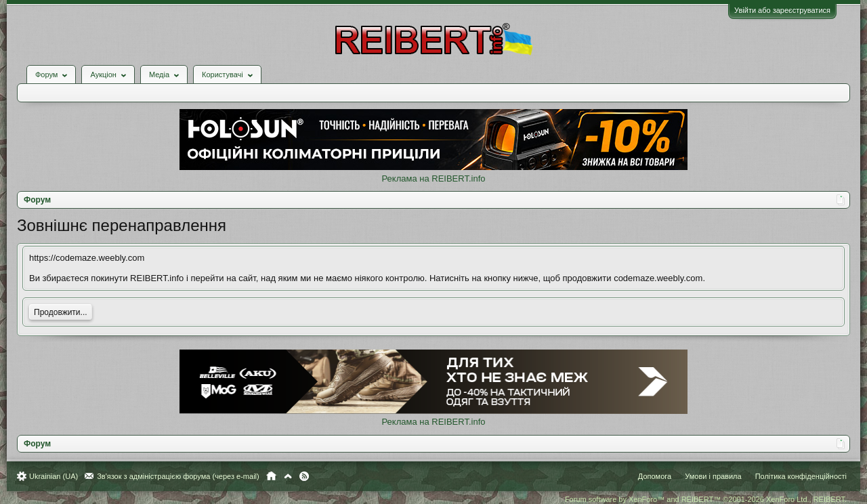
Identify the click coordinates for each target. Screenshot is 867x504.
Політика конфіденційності (801, 476)
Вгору (288, 476)
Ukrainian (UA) (54, 476)
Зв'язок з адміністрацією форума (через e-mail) (178, 476)
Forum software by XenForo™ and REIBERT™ (706, 499)
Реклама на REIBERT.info (433, 178)
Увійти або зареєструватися (782, 10)
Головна (271, 476)
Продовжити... (61, 312)
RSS (304, 476)
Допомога (655, 476)
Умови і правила (713, 476)
